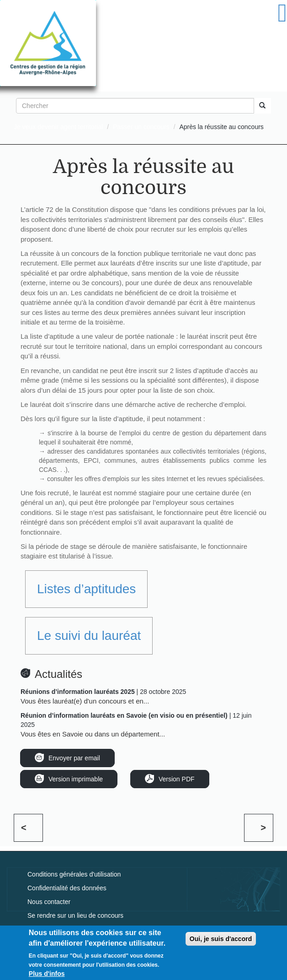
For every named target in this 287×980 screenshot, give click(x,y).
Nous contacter (49, 902)
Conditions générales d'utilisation (74, 874)
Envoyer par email (74, 758)
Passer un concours (141, 127)
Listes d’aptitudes (86, 589)
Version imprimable (76, 779)
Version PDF (177, 779)
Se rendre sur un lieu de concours (75, 915)
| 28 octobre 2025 (103, 692)
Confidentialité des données (67, 888)
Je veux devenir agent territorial (58, 127)
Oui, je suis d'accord (221, 942)
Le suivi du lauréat (89, 636)
